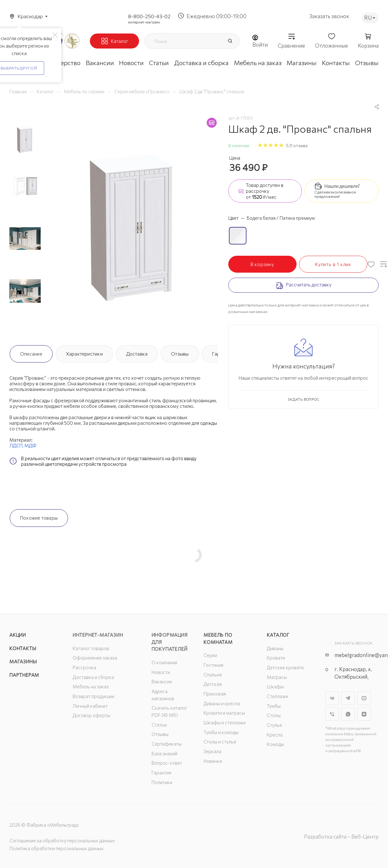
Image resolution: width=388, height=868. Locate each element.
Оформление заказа (95, 658)
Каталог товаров (91, 648)
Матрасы (277, 677)
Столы (274, 715)
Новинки (213, 761)
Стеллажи (277, 696)
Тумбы (274, 706)
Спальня (213, 675)
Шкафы (275, 686)
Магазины (23, 661)
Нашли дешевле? (342, 186)
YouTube (364, 698)
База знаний (164, 753)
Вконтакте (332, 698)
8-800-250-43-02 (149, 16)
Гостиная (213, 665)
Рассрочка (84, 667)
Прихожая (215, 694)
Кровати (276, 658)
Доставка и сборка (93, 677)
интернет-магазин (144, 22)
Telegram (348, 698)
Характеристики (84, 354)
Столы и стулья (220, 742)
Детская (213, 684)
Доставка (137, 354)
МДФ (30, 445)
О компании (164, 662)
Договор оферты (91, 715)
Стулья (274, 725)
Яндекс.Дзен (364, 714)
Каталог (278, 635)
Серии (210, 655)
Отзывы (180, 354)
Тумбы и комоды (221, 732)
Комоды (275, 744)
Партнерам (24, 675)
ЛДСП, (17, 445)
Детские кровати (285, 667)
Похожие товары (39, 518)
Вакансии (162, 681)
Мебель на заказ (91, 686)
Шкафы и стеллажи (225, 722)
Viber (332, 714)
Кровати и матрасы (224, 713)
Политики (162, 782)
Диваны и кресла (222, 703)
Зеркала (212, 751)
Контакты (23, 648)
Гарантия (161, 773)
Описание (31, 354)
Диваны (275, 648)
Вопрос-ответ (167, 763)
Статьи (159, 725)
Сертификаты (167, 744)
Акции (18, 635)
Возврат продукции (93, 696)
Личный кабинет (90, 706)
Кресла (275, 735)
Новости (161, 672)
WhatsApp (348, 714)
